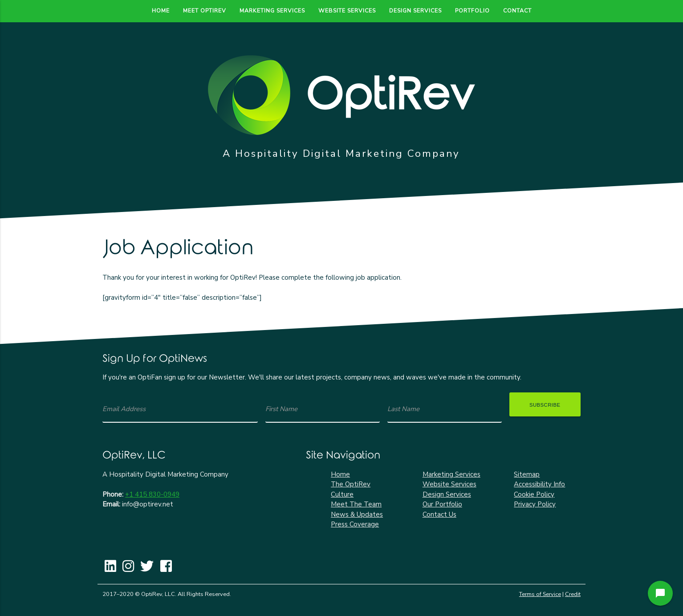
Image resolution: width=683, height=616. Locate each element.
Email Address (124, 409)
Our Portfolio (442, 504)
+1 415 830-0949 (152, 494)
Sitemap (527, 474)
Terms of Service (540, 594)
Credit (573, 594)
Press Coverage (355, 524)
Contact (517, 10)
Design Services (415, 10)
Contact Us (439, 514)
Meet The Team (356, 504)
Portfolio (472, 10)
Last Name (403, 409)
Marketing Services (272, 10)
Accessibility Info (539, 484)
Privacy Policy (535, 504)
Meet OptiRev (205, 10)
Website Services (347, 10)
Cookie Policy (534, 494)
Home (161, 10)
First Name (281, 409)
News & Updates (357, 514)
